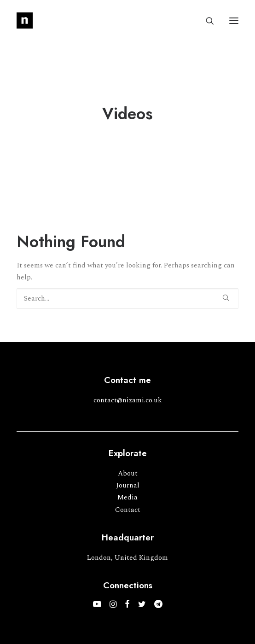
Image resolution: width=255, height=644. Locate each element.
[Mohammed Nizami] (25, 20)
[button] (234, 20)
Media (127, 497)
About (128, 473)
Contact (128, 510)
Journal (128, 485)
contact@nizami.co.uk (128, 400)
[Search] (206, 21)
